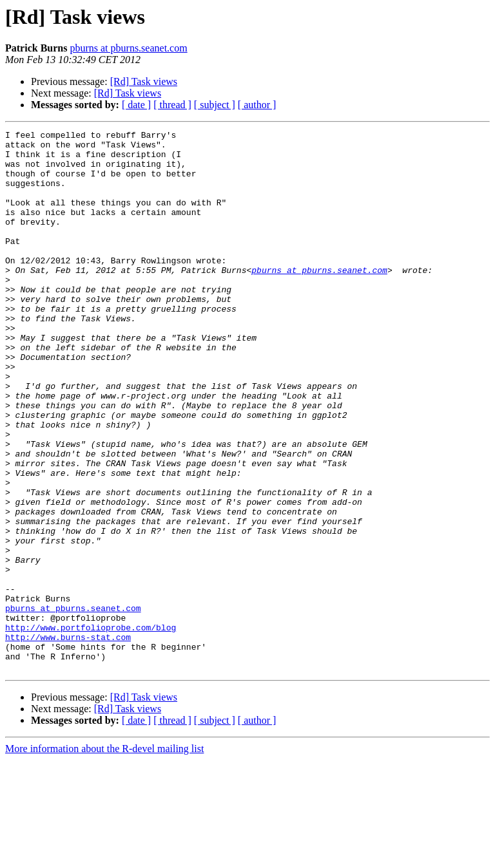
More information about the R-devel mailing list (104, 857)
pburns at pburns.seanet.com (128, 48)
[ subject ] (215, 105)
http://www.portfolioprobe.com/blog (91, 728)
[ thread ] (172, 105)
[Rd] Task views (144, 81)
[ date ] (136, 105)
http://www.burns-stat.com (68, 739)
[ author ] (257, 105)
